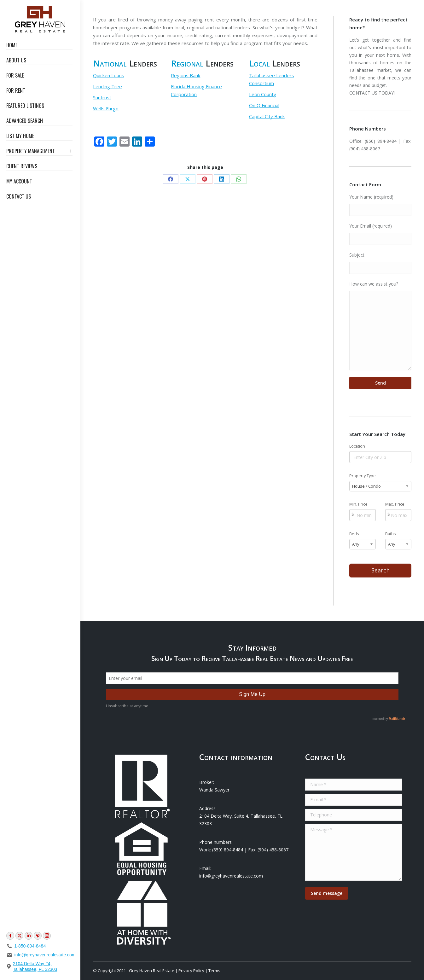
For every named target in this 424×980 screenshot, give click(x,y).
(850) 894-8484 (381, 141)
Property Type (363, 476)
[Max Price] (398, 515)
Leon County (263, 94)
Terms (214, 971)
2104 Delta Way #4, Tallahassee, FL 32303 (35, 966)
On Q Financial (264, 105)
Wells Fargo (106, 108)
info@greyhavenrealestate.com (45, 955)
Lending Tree (107, 86)
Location (357, 446)
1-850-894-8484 (30, 946)
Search (380, 570)
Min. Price (358, 504)
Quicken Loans (109, 75)
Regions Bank (186, 75)
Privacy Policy (191, 971)
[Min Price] (362, 515)
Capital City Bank (267, 116)
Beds (354, 534)
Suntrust (102, 97)
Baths (391, 534)
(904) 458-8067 (365, 149)
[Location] (380, 457)
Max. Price (395, 504)
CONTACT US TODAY (372, 93)
